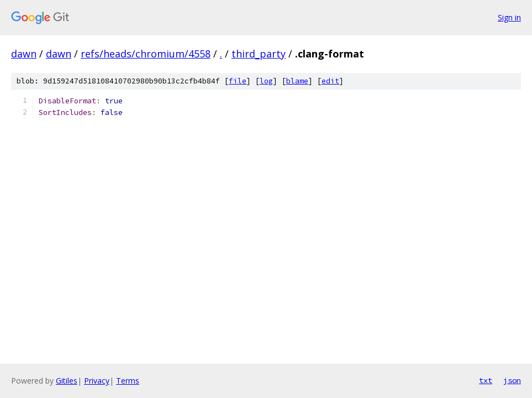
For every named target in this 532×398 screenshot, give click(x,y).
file (238, 81)
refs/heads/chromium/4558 (146, 54)
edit (330, 81)
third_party (259, 54)
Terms (128, 381)
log (266, 81)
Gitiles (67, 381)
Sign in (509, 17)
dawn (24, 54)
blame (297, 81)
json (512, 380)
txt (486, 380)
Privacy (97, 381)
